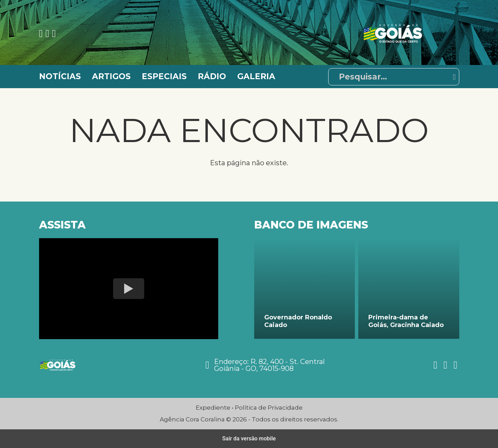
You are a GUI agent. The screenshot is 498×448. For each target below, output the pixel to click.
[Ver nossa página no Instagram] (49, 33)
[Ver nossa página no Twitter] (54, 33)
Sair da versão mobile (249, 438)
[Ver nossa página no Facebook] (42, 33)
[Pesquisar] (394, 77)
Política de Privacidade (269, 408)
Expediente (213, 408)
